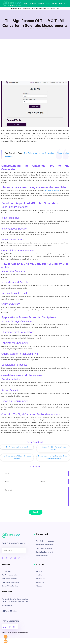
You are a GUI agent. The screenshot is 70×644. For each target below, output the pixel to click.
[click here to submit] (25, 551)
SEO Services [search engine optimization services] (6, 571)
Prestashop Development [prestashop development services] (45, 552)
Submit (36, 512)
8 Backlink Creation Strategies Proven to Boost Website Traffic (41, 8)
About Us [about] (39, 571)
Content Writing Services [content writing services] (10, 586)
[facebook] (3, 558)
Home (25, 3)
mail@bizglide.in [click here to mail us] (7, 606)
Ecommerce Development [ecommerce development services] (45, 545)
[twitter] (11, 558)
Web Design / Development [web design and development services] (45, 541)
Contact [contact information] (54, 3)
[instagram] (19, 558)
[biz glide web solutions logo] (12, 3)
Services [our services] (41, 3)
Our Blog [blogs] (39, 575)
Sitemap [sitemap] (39, 586)
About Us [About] (33, 3)
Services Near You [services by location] (42, 556)
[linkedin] (7, 558)
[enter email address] (19, 482)
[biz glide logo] (18, 535)
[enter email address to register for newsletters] (14, 551)
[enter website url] (53, 482)
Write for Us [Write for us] (63, 3)
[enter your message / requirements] (36, 497)
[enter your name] (36, 473)
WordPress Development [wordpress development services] (44, 548)
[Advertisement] (35, 66)
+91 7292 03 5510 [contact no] (9, 611)
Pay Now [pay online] (9, 627)
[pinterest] (15, 558)
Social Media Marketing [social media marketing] (9, 579)
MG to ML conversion (52, 191)
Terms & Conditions (11, 621)
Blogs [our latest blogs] (48, 3)
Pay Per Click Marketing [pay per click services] (10, 575)
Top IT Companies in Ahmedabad (17, 447)
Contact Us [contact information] (40, 582)
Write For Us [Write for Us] (40, 579)
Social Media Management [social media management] (10, 582)
